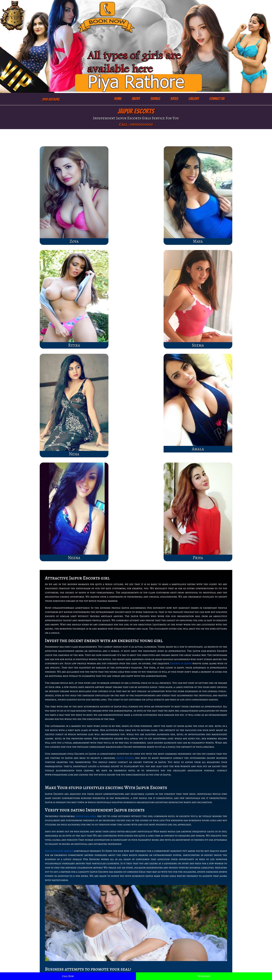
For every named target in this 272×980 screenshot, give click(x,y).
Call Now (68, 976)
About (136, 99)
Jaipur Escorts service (59, 581)
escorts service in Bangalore (157, 957)
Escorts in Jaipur (181, 394)
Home (118, 99)
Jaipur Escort (125, 488)
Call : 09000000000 (136, 124)
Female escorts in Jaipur (105, 957)
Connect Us (217, 99)
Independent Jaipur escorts (209, 774)
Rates (174, 99)
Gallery (194, 99)
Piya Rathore (51, 99)
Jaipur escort (98, 953)
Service (155, 99)
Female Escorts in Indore (155, 940)
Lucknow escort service (154, 944)
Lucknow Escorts (101, 940)
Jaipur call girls (86, 547)
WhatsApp (204, 976)
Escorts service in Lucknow (156, 953)
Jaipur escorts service (103, 948)
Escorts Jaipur (99, 944)
